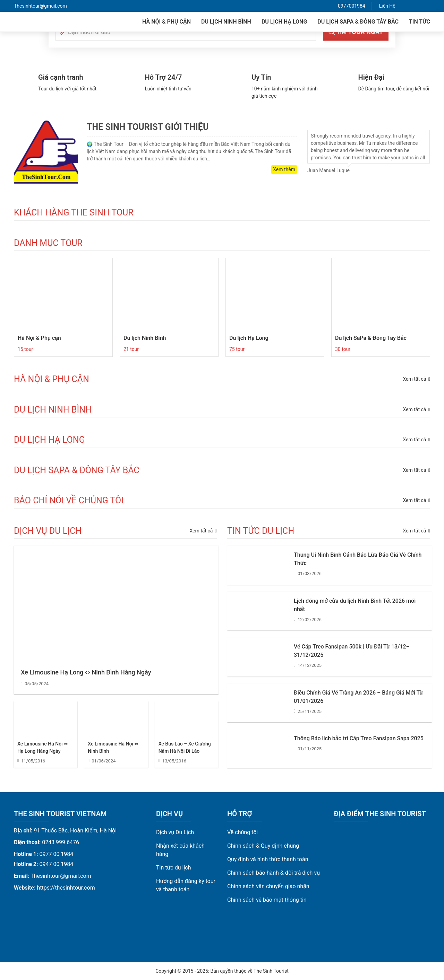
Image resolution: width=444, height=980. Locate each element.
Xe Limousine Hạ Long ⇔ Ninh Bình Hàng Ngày (86, 672)
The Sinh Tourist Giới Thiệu (148, 127)
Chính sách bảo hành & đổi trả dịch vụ (274, 873)
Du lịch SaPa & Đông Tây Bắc (358, 22)
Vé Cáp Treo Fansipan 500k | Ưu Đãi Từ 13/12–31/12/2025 (352, 651)
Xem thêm (284, 169)
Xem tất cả (203, 531)
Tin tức (420, 22)
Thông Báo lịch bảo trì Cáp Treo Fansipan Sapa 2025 (359, 738)
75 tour (237, 349)
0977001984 (352, 6)
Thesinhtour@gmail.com (40, 6)
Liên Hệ (387, 6)
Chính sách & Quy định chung (263, 846)
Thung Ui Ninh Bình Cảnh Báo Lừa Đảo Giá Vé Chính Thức (358, 559)
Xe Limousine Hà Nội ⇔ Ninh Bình (113, 747)
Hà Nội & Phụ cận (166, 22)
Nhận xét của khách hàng (180, 850)
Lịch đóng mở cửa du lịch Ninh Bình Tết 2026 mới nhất (355, 605)
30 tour (343, 349)
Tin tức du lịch (174, 868)
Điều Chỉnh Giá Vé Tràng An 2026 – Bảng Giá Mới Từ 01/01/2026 (358, 697)
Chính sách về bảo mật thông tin (267, 900)
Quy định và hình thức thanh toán (268, 859)
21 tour (131, 349)
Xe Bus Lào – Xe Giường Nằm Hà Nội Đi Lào (185, 747)
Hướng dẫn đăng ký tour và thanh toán (186, 885)
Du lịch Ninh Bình (226, 22)
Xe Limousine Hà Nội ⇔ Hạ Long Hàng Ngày (43, 747)
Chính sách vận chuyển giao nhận (268, 886)
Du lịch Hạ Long (284, 22)
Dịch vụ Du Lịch (175, 832)
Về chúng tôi (242, 832)
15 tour (25, 349)
